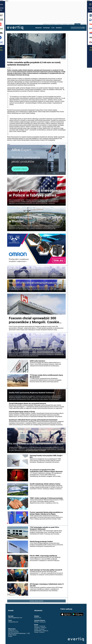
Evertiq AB (15, 28)
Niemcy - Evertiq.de (40, 625)
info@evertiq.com (13, 620)
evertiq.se (83, 24)
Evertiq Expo (47, 28)
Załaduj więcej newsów (36, 599)
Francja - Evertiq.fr (39, 631)
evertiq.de (53, 24)
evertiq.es (59, 24)
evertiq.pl (77, 24)
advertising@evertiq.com (15, 616)
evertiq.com (46, 24)
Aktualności (39, 28)
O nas (53, 28)
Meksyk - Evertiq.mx (40, 620)
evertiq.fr (65, 24)
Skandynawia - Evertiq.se (41, 629)
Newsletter (59, 28)
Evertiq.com (38, 616)
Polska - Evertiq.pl (39, 628)
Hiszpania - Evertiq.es (40, 626)
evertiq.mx (71, 24)
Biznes (9, 59)
